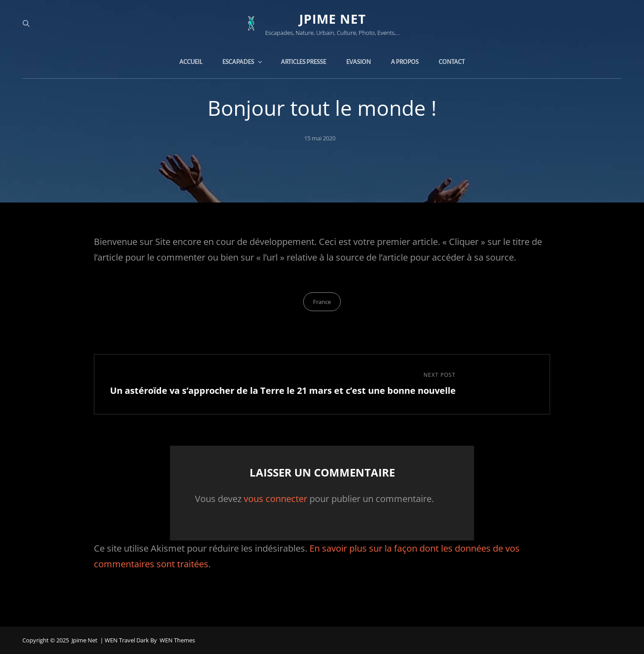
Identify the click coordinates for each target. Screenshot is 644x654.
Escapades (243, 62)
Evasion (358, 62)
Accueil (191, 62)
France (322, 302)
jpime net (333, 19)
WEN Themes (177, 640)
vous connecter (275, 499)
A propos (405, 62)
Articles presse (303, 62)
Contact (452, 62)
